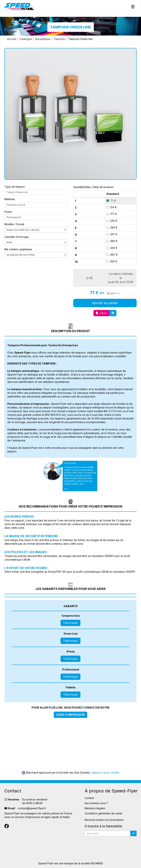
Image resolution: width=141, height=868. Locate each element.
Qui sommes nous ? (96, 803)
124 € (112, 207)
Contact (89, 798)
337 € (112, 234)
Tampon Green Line (17, 192)
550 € (112, 261)
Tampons (59, 39)
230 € (112, 221)
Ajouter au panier (105, 303)
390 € (112, 241)
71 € (111, 201)
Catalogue (26, 39)
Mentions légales (95, 808)
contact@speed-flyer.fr (32, 808)
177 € (112, 214)
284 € (112, 227)
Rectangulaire (14, 217)
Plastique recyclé (16, 205)
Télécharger (70, 623)
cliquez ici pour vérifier (105, 773)
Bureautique (43, 39)
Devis (101, 313)
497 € (112, 255)
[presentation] (113, 845)
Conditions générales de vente (103, 813)
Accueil (12, 39)
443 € (112, 248)
